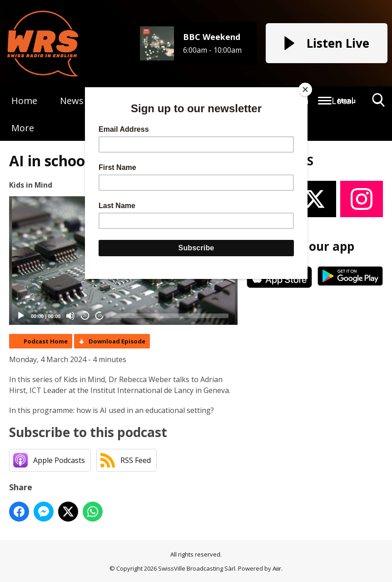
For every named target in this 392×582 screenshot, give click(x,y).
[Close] (305, 90)
